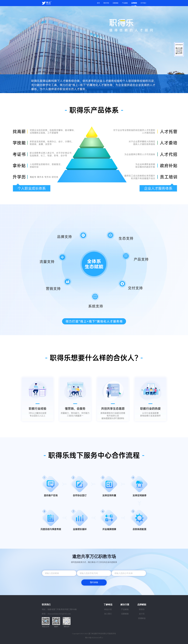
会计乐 (142, 614)
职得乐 (142, 609)
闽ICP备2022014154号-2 (94, 638)
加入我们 (108, 614)
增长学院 (106, 3)
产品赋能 (125, 3)
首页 (98, 3)
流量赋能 (115, 3)
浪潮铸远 (142, 618)
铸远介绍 (108, 609)
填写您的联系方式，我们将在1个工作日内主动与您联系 (94, 562)
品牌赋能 (134, 3)
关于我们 (143, 3)
